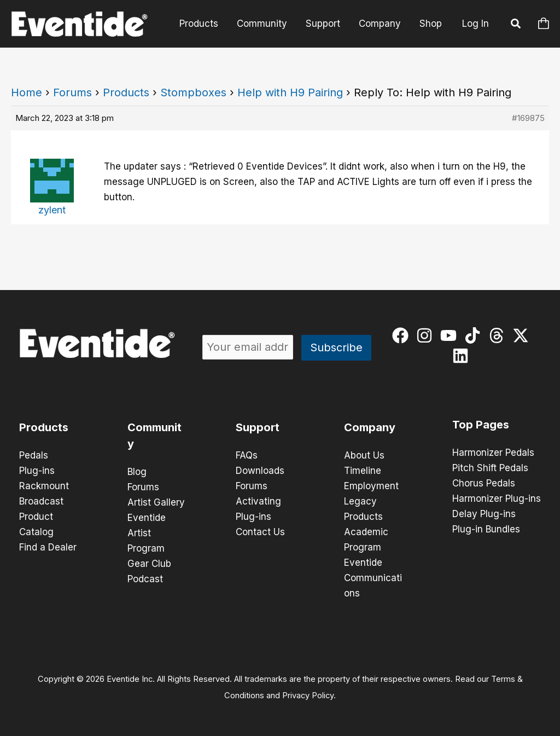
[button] (516, 25)
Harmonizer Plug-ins (497, 499)
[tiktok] (475, 335)
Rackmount (44, 486)
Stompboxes (193, 92)
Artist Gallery (156, 502)
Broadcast (41, 501)
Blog (137, 472)
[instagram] (427, 335)
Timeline (363, 471)
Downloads (260, 471)
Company (380, 24)
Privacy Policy (308, 696)
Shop (431, 24)
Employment (371, 486)
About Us (364, 455)
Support (323, 24)
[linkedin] (463, 356)
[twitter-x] (523, 335)
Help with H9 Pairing (290, 92)
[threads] (499, 335)
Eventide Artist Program (147, 533)
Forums (72, 92)
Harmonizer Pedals (493, 453)
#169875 (528, 118)
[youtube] (451, 335)
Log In (476, 24)
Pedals (34, 455)
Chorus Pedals (484, 483)
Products (199, 24)
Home (27, 92)
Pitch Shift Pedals (490, 468)
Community (262, 24)
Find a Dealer (48, 547)
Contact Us (260, 532)
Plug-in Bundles (486, 529)
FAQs (247, 455)
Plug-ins (37, 471)
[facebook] (403, 335)
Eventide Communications (373, 578)
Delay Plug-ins (484, 514)
